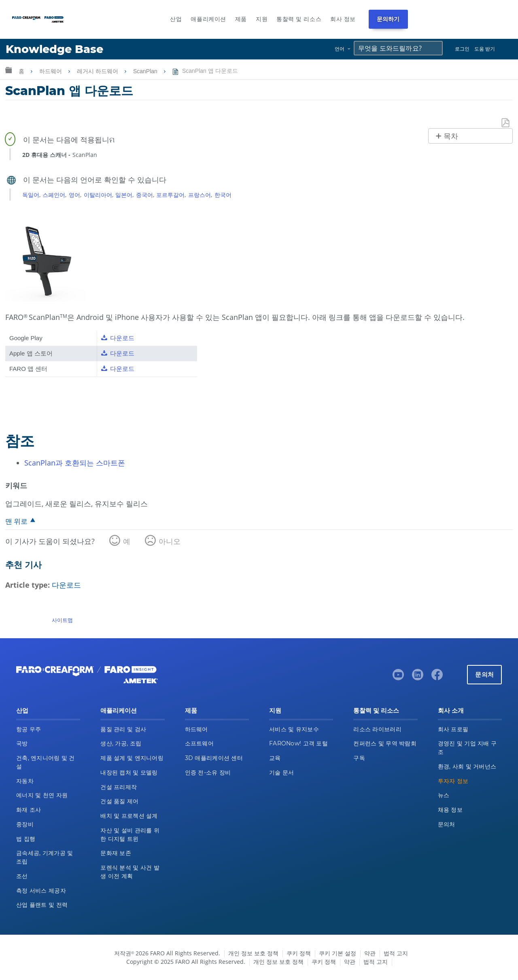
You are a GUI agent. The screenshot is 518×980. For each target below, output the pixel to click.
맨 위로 (16, 521)
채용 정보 (450, 810)
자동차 (25, 781)
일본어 (124, 195)
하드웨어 (51, 71)
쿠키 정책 (299, 953)
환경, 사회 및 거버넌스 (467, 766)
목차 (451, 136)
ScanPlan (146, 71)
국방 (22, 743)
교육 (275, 758)
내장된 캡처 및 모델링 (129, 773)
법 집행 (26, 839)
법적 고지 (396, 953)
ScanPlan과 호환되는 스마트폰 (75, 463)
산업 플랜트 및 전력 (42, 905)
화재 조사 (29, 810)
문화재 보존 (116, 853)
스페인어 (54, 195)
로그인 (462, 49)
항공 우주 (29, 729)
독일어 (31, 195)
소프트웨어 (199, 743)
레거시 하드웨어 (98, 71)
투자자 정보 (453, 781)
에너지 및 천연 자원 (42, 795)
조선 (22, 876)
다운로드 (66, 585)
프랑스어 (200, 195)
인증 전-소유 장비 (208, 773)
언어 (340, 49)
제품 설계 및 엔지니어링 (132, 758)
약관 (370, 953)
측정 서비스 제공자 (41, 891)
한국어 (223, 195)
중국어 (144, 195)
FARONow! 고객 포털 (298, 743)
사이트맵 (62, 620)
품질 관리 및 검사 (123, 729)
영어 (74, 195)
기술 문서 (281, 773)
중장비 (25, 824)
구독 (359, 758)
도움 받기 (485, 49)
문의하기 (388, 19)
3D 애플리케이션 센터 (214, 758)
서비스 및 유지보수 (294, 729)
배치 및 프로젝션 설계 (129, 816)
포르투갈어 (170, 195)
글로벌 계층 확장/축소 (8, 70)
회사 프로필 (453, 729)
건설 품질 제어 (119, 801)
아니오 (170, 541)
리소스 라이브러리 (377, 729)
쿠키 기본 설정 (338, 953)
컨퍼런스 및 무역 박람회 (385, 743)
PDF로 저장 (506, 123)
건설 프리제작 (119, 787)
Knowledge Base (54, 49)
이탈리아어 (98, 195)
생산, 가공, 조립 (121, 743)
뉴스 (444, 795)
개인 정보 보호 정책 (253, 953)
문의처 (484, 674)
